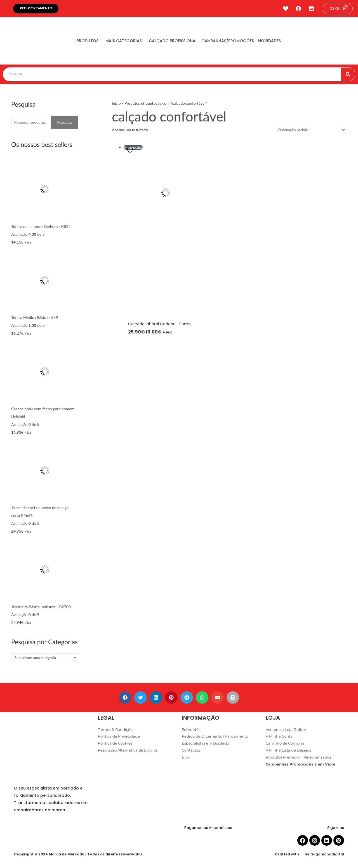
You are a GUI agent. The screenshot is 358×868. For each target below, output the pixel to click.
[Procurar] (348, 76)
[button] (125, 699)
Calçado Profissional (183, 42)
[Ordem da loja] (309, 131)
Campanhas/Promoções (242, 42)
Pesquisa (65, 124)
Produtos (89, 42)
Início (116, 105)
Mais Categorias (130, 42)
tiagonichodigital (327, 856)
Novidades (288, 42)
